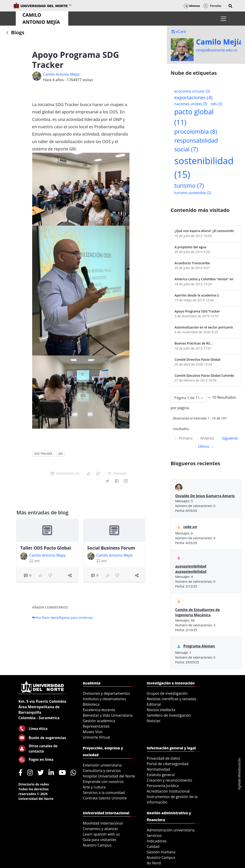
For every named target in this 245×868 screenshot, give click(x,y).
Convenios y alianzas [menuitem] (100, 829)
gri (61, 454)
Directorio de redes (34, 784)
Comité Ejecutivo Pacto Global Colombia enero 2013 (204, 375)
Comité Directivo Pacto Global (197, 359)
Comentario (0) (65, 473)
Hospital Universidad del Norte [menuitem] (109, 776)
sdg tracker (43, 454)
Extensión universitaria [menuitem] (102, 765)
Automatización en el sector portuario (204, 327)
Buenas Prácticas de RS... (194, 343)
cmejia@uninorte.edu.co (217, 50)
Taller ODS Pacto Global (45, 548)
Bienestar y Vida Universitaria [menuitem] (108, 715)
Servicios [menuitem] (154, 836)
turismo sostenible (193, 193)
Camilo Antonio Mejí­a (61, 74)
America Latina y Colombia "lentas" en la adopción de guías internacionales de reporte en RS (204, 279)
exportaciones (193, 97)
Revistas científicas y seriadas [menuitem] (172, 699)
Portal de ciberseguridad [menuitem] (168, 764)
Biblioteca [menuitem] (91, 704)
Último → (206, 446)
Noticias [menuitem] (154, 721)
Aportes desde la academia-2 (197, 295)
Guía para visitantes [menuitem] (100, 840)
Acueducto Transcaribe (192, 263)
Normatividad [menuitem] (158, 769)
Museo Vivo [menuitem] (93, 732)
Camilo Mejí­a (220, 42)
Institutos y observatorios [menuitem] (104, 699)
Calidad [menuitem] (153, 847)
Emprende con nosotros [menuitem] (103, 782)
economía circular (192, 91)
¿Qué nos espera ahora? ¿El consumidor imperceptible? (204, 231)
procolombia (196, 132)
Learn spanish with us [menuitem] (101, 834)
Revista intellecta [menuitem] (161, 710)
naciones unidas (191, 104)
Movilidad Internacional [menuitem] (103, 823)
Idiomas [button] (192, 6)
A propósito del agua (190, 247)
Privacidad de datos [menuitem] (163, 758)
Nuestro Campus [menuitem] (97, 845)
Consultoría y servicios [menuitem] (102, 771)
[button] (230, 6)
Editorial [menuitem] (154, 704)
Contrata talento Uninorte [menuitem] (105, 798)
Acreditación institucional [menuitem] (168, 791)
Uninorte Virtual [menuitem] (96, 737)
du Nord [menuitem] (154, 863)
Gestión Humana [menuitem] (161, 852)
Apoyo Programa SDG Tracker (197, 311)
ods (216, 104)
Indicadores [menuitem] (157, 841)
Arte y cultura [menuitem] (94, 787)
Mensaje (117, 473)
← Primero (183, 438)
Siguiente (230, 438)
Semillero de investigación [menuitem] (169, 715)
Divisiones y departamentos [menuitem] (107, 693)
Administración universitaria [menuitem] (171, 830)
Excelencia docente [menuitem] (99, 710)
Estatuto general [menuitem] (161, 775)
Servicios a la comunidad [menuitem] (104, 793)
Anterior (207, 438)
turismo (189, 186)
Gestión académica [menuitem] (99, 721)
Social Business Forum (111, 548)
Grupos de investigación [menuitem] (167, 693)
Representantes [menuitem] (96, 726)
